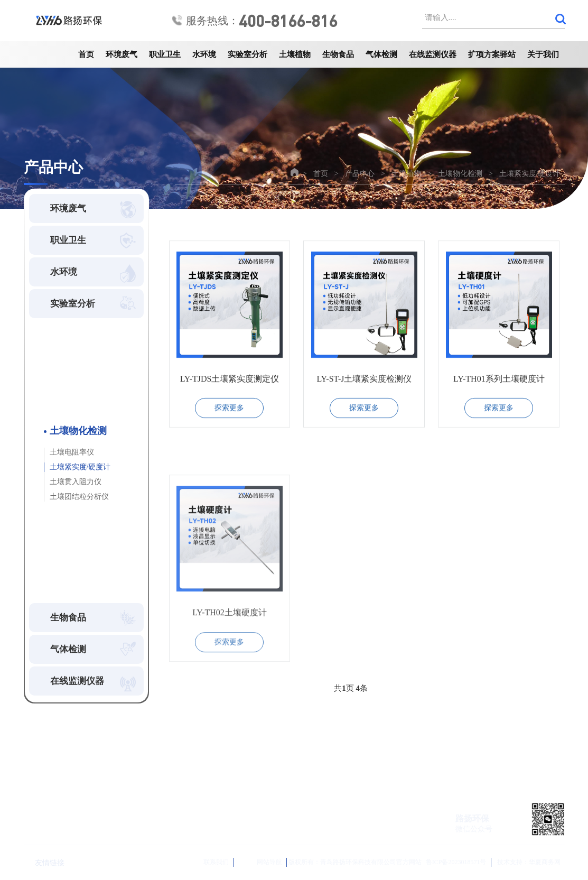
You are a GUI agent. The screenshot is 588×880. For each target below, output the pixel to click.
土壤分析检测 (69, 517)
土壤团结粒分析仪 (79, 497)
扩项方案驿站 (492, 54)
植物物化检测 (69, 538)
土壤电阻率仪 (72, 452)
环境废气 (122, 54)
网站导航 (261, 862)
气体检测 (381, 54)
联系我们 (204, 863)
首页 (86, 54)
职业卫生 (165, 54)
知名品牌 (62, 558)
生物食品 (338, 54)
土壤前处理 (65, 367)
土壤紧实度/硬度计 (530, 174)
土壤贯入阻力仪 (76, 482)
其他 (54, 579)
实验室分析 (248, 54)
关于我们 (543, 54)
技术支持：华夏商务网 (529, 862)
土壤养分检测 (69, 388)
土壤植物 (295, 54)
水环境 (204, 54)
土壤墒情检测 (69, 408)
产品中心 (360, 174)
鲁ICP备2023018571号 (456, 862)
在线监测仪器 (433, 54)
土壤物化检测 (460, 174)
